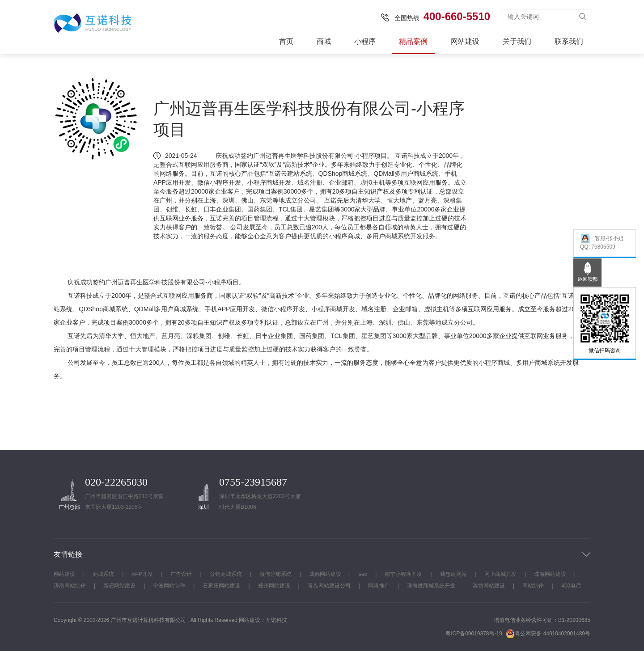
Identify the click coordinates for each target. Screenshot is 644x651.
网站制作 (533, 586)
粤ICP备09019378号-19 (474, 634)
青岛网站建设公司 (329, 586)
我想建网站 (453, 574)
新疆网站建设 (119, 586)
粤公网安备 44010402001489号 (548, 633)
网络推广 (379, 586)
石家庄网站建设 (221, 586)
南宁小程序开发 (403, 574)
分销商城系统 (226, 574)
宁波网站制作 (169, 586)
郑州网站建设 (274, 586)
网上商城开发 (500, 574)
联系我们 (569, 41)
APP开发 (142, 574)
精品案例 (413, 41)
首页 (286, 41)
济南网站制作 (70, 586)
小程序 (365, 41)
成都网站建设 (325, 574)
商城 (324, 41)
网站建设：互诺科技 (263, 620)
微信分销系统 (275, 574)
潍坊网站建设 (489, 586)
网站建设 (465, 41)
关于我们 (517, 41)
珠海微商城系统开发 (431, 586)
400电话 (571, 586)
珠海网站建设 (550, 574)
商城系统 (103, 574)
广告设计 (181, 574)
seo (363, 574)
